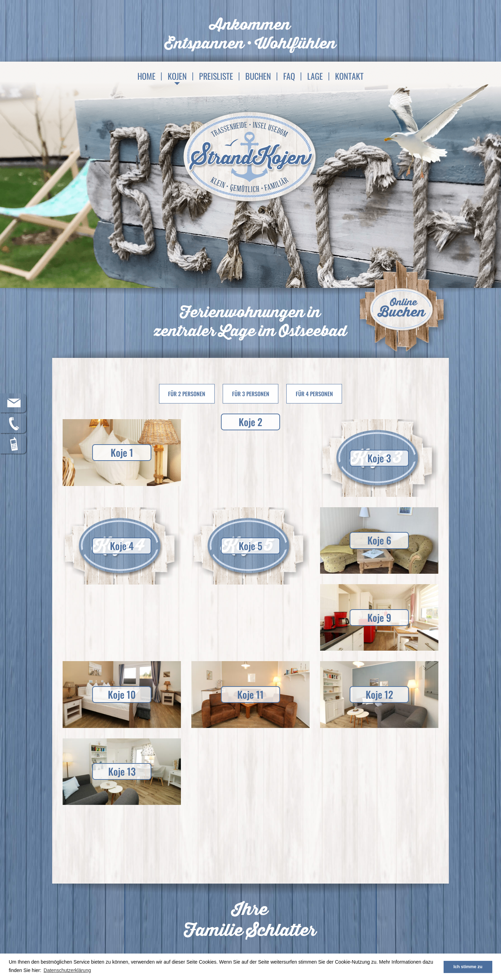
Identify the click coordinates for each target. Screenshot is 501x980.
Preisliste (216, 76)
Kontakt (349, 76)
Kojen (177, 76)
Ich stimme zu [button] (468, 967)
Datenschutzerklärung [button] (67, 970)
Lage (315, 76)
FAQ (289, 76)
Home (146, 76)
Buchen (258, 76)
